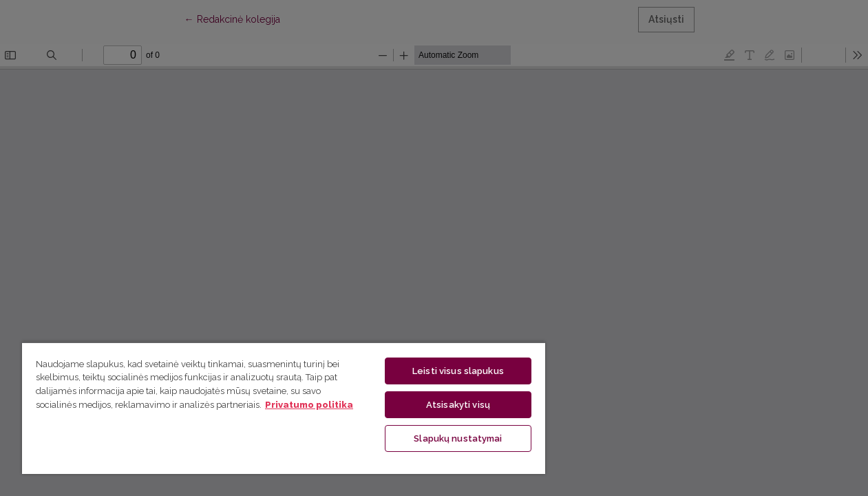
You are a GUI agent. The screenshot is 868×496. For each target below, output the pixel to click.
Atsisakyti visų (442, 405)
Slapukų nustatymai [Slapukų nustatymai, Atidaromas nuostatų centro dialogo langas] (441, 438)
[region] (274, 408)
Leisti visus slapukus (442, 371)
